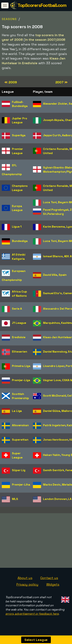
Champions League (20, 188)
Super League (17, 455)
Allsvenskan (20, 425)
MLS (15, 499)
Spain (63, 275)
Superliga (19, 135)
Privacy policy (27, 589)
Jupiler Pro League (20, 120)
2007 (61, 82)
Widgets (53, 589)
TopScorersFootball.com (42, 5)
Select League (36, 640)
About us (25, 583)
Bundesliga (20, 241)
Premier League (17, 151)
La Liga (17, 411)
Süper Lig (19, 470)
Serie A (17, 309)
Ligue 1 (17, 227)
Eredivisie (19, 337)
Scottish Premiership (20, 396)
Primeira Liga (21, 366)
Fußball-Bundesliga (20, 104)
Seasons (9, 19)
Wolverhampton (54, 172)
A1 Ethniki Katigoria (19, 257)
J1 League (19, 323)
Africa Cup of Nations (19, 294)
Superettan (20, 440)
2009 (11, 82)
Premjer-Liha (21, 485)
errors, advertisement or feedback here (32, 619)
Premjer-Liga (21, 380)
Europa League (17, 208)
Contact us (49, 583)
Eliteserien (20, 352)
